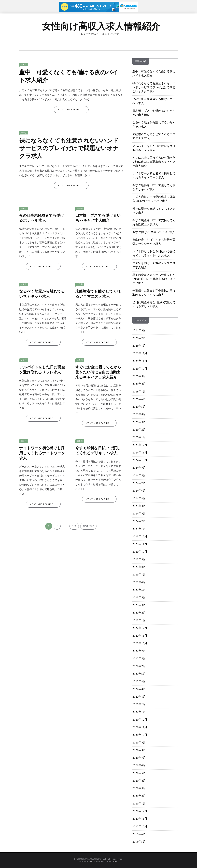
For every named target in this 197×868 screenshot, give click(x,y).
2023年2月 (139, 613)
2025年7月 (139, 392)
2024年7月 (139, 483)
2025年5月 (139, 407)
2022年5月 (139, 682)
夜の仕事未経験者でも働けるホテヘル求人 (42, 218)
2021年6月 (139, 766)
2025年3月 (139, 422)
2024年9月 (139, 468)
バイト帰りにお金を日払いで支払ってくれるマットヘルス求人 (154, 254)
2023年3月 (139, 605)
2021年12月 (140, 720)
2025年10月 (140, 369)
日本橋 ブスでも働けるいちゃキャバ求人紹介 (98, 218)
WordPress (114, 862)
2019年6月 (139, 834)
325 (74, 526)
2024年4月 (139, 506)
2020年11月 (140, 819)
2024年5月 (139, 499)
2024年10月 (140, 460)
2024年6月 (139, 491)
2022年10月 (140, 644)
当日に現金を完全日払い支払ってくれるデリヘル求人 (154, 305)
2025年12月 (140, 354)
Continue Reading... (71, 110)
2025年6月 (139, 399)
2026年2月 (139, 338)
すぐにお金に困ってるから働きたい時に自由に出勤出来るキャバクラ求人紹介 (98, 372)
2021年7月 (139, 758)
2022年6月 (139, 674)
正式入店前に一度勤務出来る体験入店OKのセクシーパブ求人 (154, 199)
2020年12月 (140, 811)
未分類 (24, 64)
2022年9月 (139, 651)
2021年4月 (139, 781)
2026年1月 (139, 346)
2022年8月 (139, 659)
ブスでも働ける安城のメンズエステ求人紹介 (154, 265)
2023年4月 (139, 598)
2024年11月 (140, 453)
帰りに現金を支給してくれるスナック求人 (154, 211)
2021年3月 (139, 788)
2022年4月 (139, 689)
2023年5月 (139, 590)
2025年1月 (139, 437)
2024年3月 (139, 514)
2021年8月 (139, 750)
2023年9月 (139, 560)
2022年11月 (140, 636)
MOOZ (92, 862)
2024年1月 (139, 529)
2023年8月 (139, 567)
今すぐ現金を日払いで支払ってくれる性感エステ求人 (154, 223)
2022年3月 (139, 697)
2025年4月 (139, 415)
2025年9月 (139, 376)
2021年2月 (139, 796)
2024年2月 (139, 521)
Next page (88, 526)
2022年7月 (139, 666)
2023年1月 (139, 621)
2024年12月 (140, 445)
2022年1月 (139, 712)
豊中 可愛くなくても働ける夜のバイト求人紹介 (69, 77)
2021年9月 (139, 743)
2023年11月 (140, 544)
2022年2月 (139, 705)
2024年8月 (139, 476)
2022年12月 (140, 628)
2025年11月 (140, 361)
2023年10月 (140, 552)
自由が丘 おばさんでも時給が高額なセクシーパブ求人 (154, 242)
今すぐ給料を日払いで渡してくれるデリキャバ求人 (98, 451)
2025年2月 (139, 430)
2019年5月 (139, 842)
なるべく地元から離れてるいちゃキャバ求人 (42, 294)
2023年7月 (139, 575)
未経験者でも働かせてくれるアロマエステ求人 (98, 294)
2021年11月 (140, 727)
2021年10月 (140, 735)
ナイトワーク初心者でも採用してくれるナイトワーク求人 (42, 453)
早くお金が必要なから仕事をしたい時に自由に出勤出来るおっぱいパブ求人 (154, 279)
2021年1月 (139, 804)
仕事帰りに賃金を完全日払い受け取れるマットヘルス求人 (154, 293)
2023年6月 (139, 583)
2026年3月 (139, 331)
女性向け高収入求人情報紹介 (101, 26)
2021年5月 (139, 773)
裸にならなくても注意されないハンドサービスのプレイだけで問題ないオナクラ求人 (69, 149)
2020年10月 (140, 827)
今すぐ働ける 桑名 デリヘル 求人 (154, 232)
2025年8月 (139, 384)
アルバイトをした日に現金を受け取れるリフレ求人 (42, 370)
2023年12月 (140, 537)
